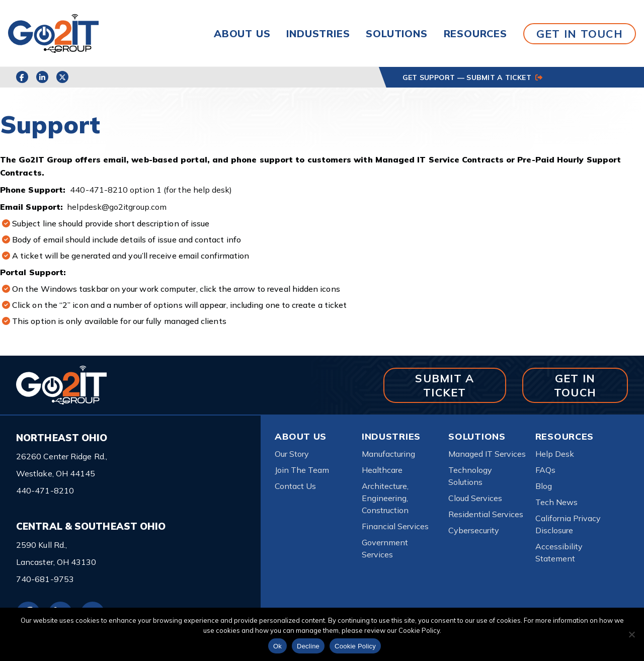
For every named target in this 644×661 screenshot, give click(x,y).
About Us (242, 33)
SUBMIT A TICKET (445, 385)
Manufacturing (388, 454)
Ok (277, 646)
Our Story (292, 454)
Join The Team (302, 470)
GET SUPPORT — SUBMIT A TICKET (472, 77)
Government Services (385, 548)
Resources (475, 33)
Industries (318, 33)
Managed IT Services (487, 454)
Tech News (556, 502)
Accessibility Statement (559, 552)
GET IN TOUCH (580, 33)
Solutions (396, 33)
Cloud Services (475, 498)
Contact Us (295, 486)
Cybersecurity (474, 530)
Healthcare (382, 470)
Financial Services (395, 526)
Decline (308, 646)
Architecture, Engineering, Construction (385, 498)
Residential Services (486, 514)
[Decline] (631, 634)
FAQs (545, 470)
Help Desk (555, 454)
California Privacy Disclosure (568, 524)
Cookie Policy (355, 646)
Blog (544, 486)
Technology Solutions (470, 476)
